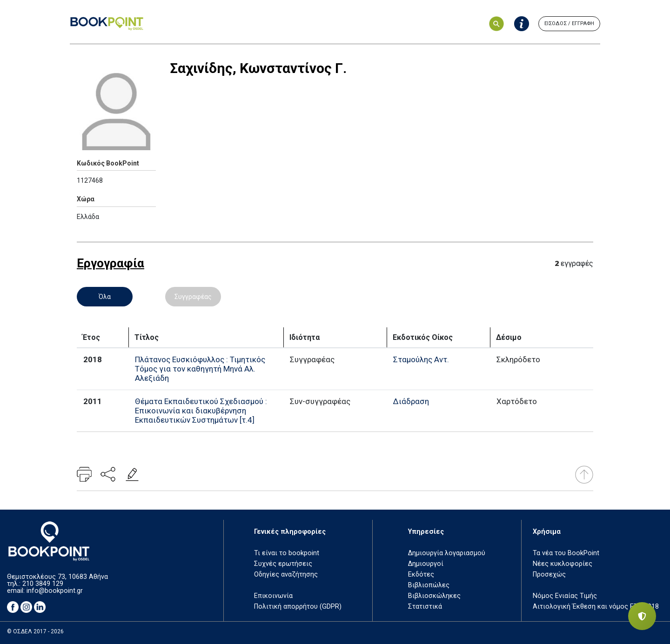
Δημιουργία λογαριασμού (447, 553)
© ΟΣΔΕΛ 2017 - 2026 (35, 631)
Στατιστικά (425, 607)
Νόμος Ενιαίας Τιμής (565, 596)
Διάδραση (411, 401)
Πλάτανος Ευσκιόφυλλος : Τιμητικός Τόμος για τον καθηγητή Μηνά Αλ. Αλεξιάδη (200, 369)
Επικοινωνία (273, 596)
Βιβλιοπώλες (429, 585)
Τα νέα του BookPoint (566, 553)
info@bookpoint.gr (55, 591)
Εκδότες (421, 574)
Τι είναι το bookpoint (287, 553)
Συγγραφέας (193, 297)
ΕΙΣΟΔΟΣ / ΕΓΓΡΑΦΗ (569, 23)
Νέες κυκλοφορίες (563, 564)
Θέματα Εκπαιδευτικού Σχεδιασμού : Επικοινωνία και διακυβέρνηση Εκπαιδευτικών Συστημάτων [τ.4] (201, 411)
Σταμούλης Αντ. (421, 359)
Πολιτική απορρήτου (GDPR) (298, 607)
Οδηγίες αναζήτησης (286, 574)
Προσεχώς (549, 574)
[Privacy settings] (642, 616)
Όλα (105, 297)
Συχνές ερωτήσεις (283, 564)
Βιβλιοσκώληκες (434, 596)
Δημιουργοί (426, 564)
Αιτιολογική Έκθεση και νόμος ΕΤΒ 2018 (596, 607)
